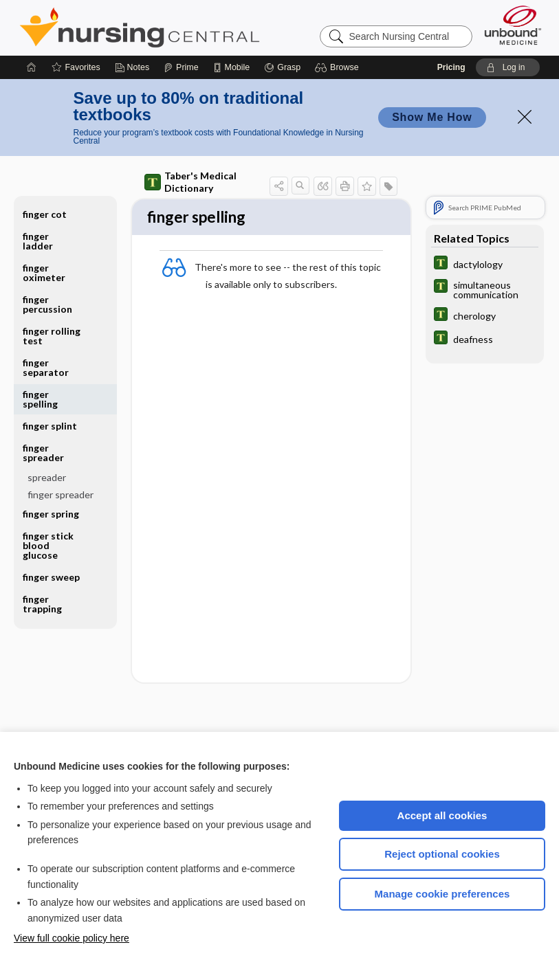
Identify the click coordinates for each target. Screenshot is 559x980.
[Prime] (181, 67)
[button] (339, 67)
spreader (47, 477)
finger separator (46, 367)
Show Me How (432, 117)
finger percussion (47, 304)
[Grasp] (282, 67)
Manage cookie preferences (442, 894)
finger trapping (42, 604)
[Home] (32, 67)
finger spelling (40, 399)
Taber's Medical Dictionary (190, 182)
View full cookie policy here (72, 938)
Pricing (451, 67)
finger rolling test (52, 336)
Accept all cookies (442, 815)
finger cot (45, 214)
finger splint (50, 426)
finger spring (51, 514)
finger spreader (43, 453)
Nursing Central (191, 27)
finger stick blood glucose (48, 545)
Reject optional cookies (442, 854)
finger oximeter (44, 272)
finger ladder (38, 241)
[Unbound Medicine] (513, 25)
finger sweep (51, 577)
